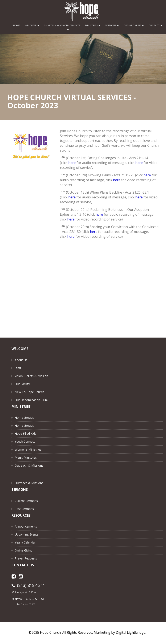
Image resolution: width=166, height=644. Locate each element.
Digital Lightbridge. (131, 632)
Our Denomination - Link (32, 400)
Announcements (26, 526)
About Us (21, 360)
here (72, 163)
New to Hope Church (29, 392)
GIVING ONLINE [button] (134, 25)
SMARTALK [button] (51, 25)
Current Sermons (26, 501)
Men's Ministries (26, 457)
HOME (17, 25)
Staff (18, 368)
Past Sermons (24, 509)
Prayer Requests (26, 558)
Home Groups (24, 418)
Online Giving (24, 550)
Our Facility (22, 384)
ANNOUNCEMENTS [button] (69, 27)
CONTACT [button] (155, 25)
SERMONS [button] (112, 25)
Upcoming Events (27, 534)
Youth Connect (25, 441)
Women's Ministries (28, 449)
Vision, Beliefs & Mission (31, 376)
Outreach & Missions (29, 465)
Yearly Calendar (25, 542)
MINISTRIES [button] (93, 25)
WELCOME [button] (32, 25)
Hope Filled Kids (26, 434)
